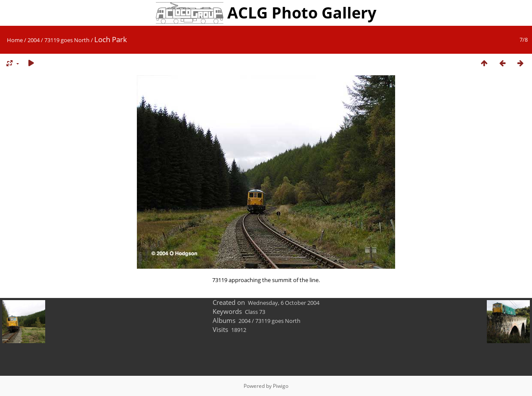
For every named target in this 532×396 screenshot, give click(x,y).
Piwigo (281, 386)
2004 (34, 40)
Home (15, 40)
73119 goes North (67, 40)
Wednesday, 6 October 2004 (284, 303)
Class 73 (255, 312)
